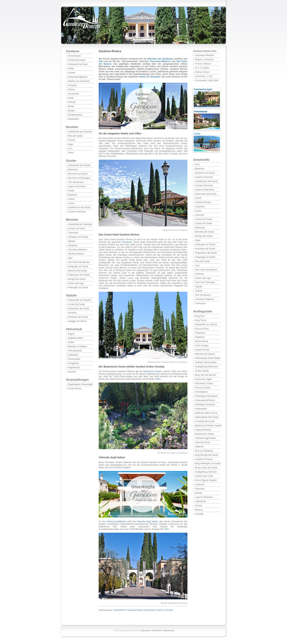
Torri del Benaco (76, 182)
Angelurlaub (74, 368)
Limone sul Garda (77, 229)
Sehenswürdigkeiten (78, 77)
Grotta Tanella (202, 371)
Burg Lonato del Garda (206, 468)
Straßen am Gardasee (79, 81)
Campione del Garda (78, 237)
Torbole (71, 140)
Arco (70, 149)
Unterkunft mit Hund (78, 64)
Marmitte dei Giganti (205, 354)
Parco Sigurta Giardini (206, 480)
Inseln (71, 98)
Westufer (79, 222)
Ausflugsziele (207, 313)
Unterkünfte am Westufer (80, 224)
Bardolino (73, 195)
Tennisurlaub (74, 359)
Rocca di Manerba (204, 451)
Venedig (199, 514)
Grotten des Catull (204, 476)
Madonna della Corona (206, 413)
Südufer (79, 297)
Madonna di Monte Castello (208, 426)
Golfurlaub (73, 355)
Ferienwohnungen (77, 60)
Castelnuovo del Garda (79, 207)
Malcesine (73, 170)
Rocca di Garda (203, 388)
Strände (72, 102)
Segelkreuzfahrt (76, 338)
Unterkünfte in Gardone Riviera (128, 610)
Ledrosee (200, 215)
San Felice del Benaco (79, 262)
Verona (199, 506)
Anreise (72, 73)
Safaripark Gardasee (205, 404)
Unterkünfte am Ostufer (79, 165)
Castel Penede (202, 350)
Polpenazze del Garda (79, 275)
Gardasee (73, 51)
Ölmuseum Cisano (204, 383)
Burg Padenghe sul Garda (208, 463)
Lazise (71, 203)
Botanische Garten (153, 371)
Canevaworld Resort (205, 400)
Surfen (71, 342)
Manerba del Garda (77, 271)
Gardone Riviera (76, 254)
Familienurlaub (75, 115)
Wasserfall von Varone (206, 324)
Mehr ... (159, 379)
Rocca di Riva (202, 329)
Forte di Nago (202, 346)
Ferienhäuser (74, 56)
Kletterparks (201, 409)
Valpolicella (201, 501)
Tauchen (72, 372)
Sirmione (72, 313)
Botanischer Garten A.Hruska (159, 610)
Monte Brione (202, 341)
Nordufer (72, 127)
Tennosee (200, 489)
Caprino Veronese (77, 186)
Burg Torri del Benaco (206, 375)
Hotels (71, 68)
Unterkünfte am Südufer (80, 300)
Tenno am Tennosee (205, 282)
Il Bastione (200, 333)
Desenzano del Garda (79, 309)
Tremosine (73, 233)
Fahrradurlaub (75, 351)
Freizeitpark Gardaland (206, 396)
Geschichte (73, 94)
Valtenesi (200, 447)
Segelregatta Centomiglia (80, 384)
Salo (197, 266)
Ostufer (71, 161)
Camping (72, 85)
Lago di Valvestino (204, 497)
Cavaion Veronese (77, 212)
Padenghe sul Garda (78, 287)
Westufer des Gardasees (160, 59)
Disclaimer (157, 630)
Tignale (71, 241)
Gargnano (73, 245)
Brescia (199, 510)
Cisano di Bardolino (205, 190)
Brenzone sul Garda (78, 174)
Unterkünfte (201, 160)
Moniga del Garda (77, 279)
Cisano (71, 199)
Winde (71, 106)
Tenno (71, 153)
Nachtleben (73, 119)
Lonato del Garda (76, 304)
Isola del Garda (203, 442)
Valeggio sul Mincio (77, 321)
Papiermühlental (203, 430)
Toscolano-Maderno (78, 250)
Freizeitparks (201, 392)
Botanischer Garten (205, 434)
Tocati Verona (75, 389)
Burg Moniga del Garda (206, 455)
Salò (70, 258)
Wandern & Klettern (77, 346)
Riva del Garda (75, 136)
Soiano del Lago (76, 283)
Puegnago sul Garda (78, 266)
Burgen (71, 111)
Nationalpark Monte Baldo (208, 358)
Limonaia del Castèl (205, 421)
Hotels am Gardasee (150, 77)
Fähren (71, 90)
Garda (71, 191)
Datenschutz (169, 630)
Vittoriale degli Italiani (205, 438)
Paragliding (73, 363)
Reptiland (200, 337)
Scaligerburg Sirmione (206, 472)
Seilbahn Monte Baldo (206, 362)
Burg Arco (200, 316)
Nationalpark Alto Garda (207, 417)
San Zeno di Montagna (79, 178)
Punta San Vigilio (203, 379)
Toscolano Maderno (205, 299)
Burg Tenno (201, 320)
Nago (71, 144)
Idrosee (199, 493)
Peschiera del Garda (78, 317)
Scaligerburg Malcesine (207, 367)
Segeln (71, 334)
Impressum (145, 630)
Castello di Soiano (204, 459)
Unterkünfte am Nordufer (80, 132)
